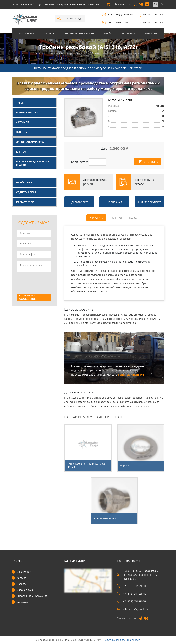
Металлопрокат (27, 112)
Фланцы (22, 132)
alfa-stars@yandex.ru (120, 15)
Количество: (79, 162)
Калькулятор (25, 202)
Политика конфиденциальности (122, 640)
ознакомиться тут (131, 375)
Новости (22, 584)
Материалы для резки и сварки (33, 163)
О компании (24, 572)
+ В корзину (147, 162)
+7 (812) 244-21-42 (154, 22)
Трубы (20, 103)
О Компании (27, 33)
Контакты (151, 33)
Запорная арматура (30, 142)
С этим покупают (150, 202)
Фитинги (23, 122)
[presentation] (43, 283)
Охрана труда (25, 590)
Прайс (108, 33)
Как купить (128, 33)
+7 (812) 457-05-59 (132, 601)
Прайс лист (24, 182)
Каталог (49, 33)
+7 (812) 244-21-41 (154, 15)
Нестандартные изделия (79, 33)
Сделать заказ (26, 192)
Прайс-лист (114, 202)
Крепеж (21, 152)
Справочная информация (32, 596)
